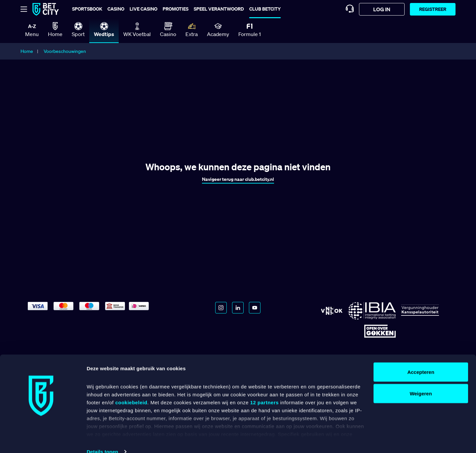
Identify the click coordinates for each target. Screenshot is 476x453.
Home (27, 51)
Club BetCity (265, 9)
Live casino (143, 9)
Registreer (433, 9)
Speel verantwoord (219, 9)
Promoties (176, 9)
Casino (116, 9)
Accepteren (421, 360)
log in (382, 9)
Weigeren (421, 382)
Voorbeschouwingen (65, 51)
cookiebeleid (131, 391)
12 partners (264, 391)
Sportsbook (87, 9)
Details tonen (102, 440)
